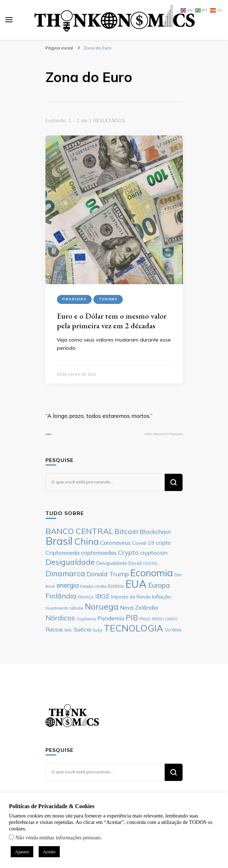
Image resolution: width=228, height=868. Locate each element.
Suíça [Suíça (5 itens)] (97, 630)
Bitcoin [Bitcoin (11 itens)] (126, 531)
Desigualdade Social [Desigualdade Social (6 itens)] (119, 563)
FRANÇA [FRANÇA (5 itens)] (86, 597)
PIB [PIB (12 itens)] (132, 617)
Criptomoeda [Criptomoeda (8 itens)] (62, 553)
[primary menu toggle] (9, 20)
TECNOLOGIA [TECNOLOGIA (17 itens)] (134, 628)
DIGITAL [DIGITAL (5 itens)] (151, 563)
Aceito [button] (49, 852)
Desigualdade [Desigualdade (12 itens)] (70, 562)
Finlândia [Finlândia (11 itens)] (61, 596)
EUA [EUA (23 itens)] (136, 584)
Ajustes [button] (22, 852)
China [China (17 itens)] (86, 541)
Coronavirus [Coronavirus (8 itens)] (115, 543)
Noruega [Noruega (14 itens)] (102, 607)
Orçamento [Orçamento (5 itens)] (86, 619)
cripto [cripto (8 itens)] (163, 543)
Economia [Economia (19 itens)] (152, 573)
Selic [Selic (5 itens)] (68, 630)
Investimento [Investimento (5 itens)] (57, 608)
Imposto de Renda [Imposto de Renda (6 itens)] (131, 597)
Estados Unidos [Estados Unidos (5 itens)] (93, 586)
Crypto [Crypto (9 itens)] (128, 552)
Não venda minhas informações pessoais (58, 838)
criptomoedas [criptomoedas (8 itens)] (99, 553)
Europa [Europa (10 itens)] (159, 585)
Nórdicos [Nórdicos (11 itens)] (60, 618)
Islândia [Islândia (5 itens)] (76, 608)
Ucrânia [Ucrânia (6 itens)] (173, 630)
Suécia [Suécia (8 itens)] (82, 629)
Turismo (108, 299)
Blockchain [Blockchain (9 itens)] (155, 531)
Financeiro (74, 299)
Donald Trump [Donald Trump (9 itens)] (108, 574)
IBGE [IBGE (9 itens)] (102, 596)
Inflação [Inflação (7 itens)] (162, 597)
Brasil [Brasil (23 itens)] (59, 541)
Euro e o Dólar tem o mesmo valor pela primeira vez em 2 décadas (112, 321)
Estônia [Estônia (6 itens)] (116, 586)
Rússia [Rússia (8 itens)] (54, 629)
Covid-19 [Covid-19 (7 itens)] (143, 543)
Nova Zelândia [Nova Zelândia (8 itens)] (139, 607)
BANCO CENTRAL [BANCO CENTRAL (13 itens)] (79, 531)
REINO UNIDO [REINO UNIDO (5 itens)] (165, 619)
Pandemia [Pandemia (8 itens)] (111, 618)
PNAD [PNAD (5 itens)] (145, 619)
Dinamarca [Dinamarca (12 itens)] (65, 573)
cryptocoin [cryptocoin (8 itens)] (154, 553)
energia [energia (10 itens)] (68, 585)
